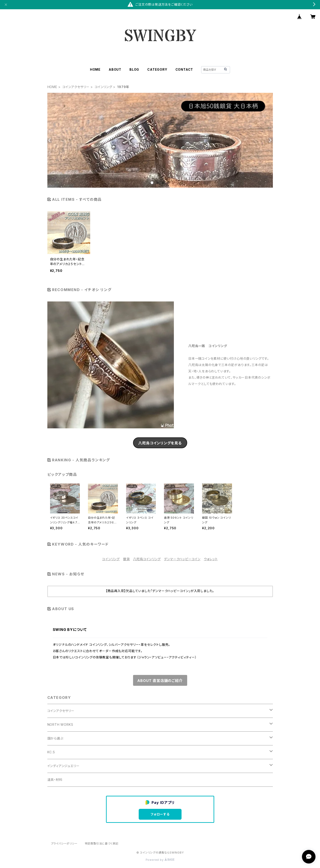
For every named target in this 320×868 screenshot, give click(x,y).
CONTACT (184, 69)
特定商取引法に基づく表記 (102, 843)
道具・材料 (55, 780)
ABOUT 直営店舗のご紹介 (160, 681)
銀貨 (127, 559)
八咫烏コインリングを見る (160, 443)
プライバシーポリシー (64, 843)
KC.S (51, 752)
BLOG (134, 69)
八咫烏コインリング (147, 559)
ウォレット (211, 559)
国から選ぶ (55, 738)
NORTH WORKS (60, 724)
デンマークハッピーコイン (182, 559)
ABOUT (115, 69)
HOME (95, 69)
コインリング (104, 87)
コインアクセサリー (76, 87)
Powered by (160, 860)
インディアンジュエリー (63, 766)
